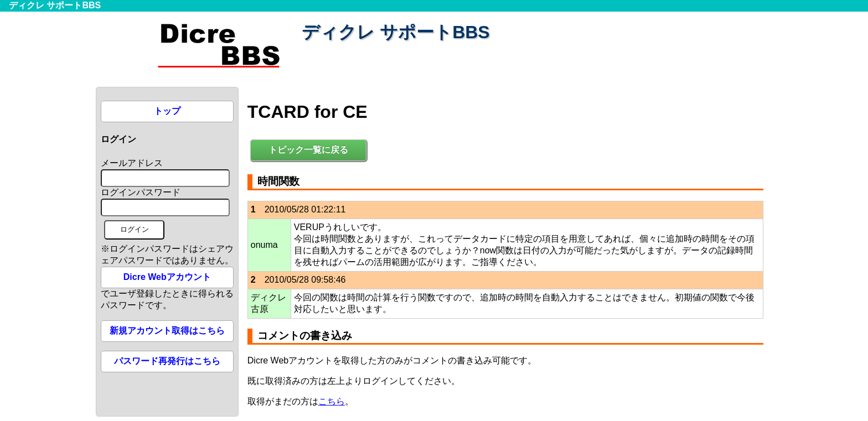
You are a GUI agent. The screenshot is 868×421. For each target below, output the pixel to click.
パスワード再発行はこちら (167, 361)
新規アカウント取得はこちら (167, 331)
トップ (167, 111)
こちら (332, 401)
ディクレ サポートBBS (55, 5)
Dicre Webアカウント (167, 277)
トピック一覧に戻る (308, 150)
